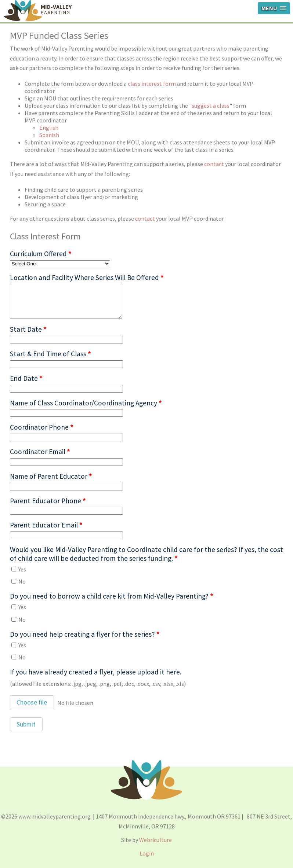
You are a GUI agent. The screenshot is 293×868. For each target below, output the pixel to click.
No (19, 581)
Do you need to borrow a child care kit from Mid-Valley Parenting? (112, 596)
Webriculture (155, 840)
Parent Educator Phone (48, 501)
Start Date (28, 329)
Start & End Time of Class (50, 354)
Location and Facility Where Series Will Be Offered (87, 277)
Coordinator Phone (42, 427)
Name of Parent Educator (51, 476)
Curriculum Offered (41, 254)
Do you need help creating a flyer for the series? (85, 634)
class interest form (152, 84)
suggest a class (211, 106)
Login (147, 853)
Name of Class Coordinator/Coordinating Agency (86, 403)
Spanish (49, 135)
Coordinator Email (40, 452)
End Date (26, 378)
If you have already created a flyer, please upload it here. (96, 672)
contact (214, 164)
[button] (32, 702)
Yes (19, 569)
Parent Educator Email (46, 525)
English (49, 128)
